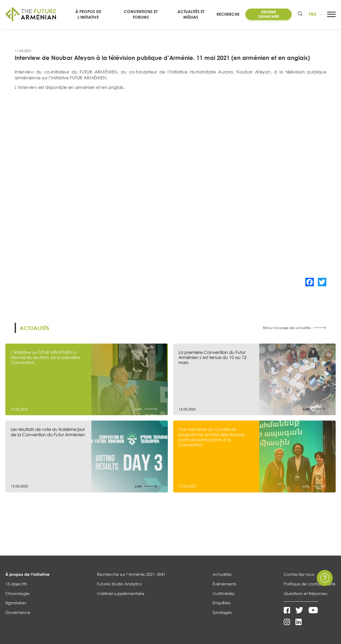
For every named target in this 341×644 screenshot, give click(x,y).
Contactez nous (299, 574)
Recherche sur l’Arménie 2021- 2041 (131, 574)
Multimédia (223, 593)
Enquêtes (222, 603)
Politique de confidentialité (310, 584)
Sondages (222, 612)
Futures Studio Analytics (119, 584)
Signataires (16, 603)
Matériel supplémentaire (121, 593)
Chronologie (17, 593)
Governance (18, 612)
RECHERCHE (228, 14)
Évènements (224, 584)
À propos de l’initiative (27, 574)
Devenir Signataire (269, 14)
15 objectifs (16, 584)
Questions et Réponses (306, 593)
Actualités (222, 574)
